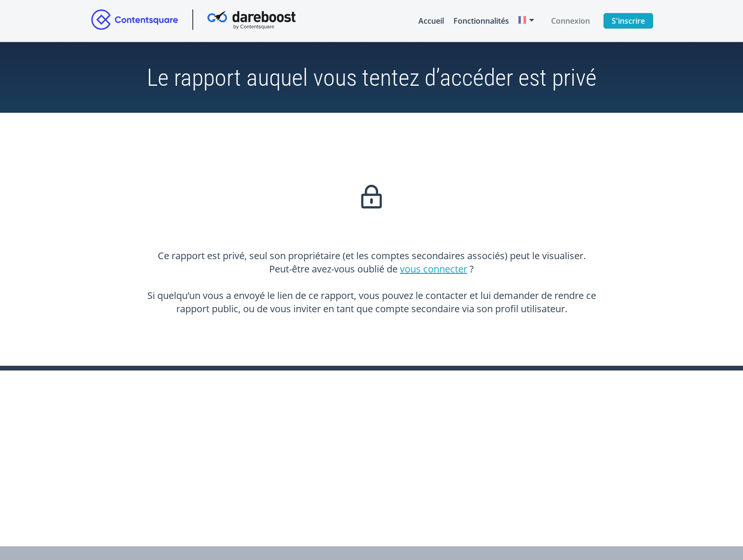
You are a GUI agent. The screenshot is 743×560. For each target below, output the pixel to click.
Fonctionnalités (481, 21)
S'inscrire (628, 21)
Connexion (571, 21)
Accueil (431, 21)
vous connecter (434, 269)
